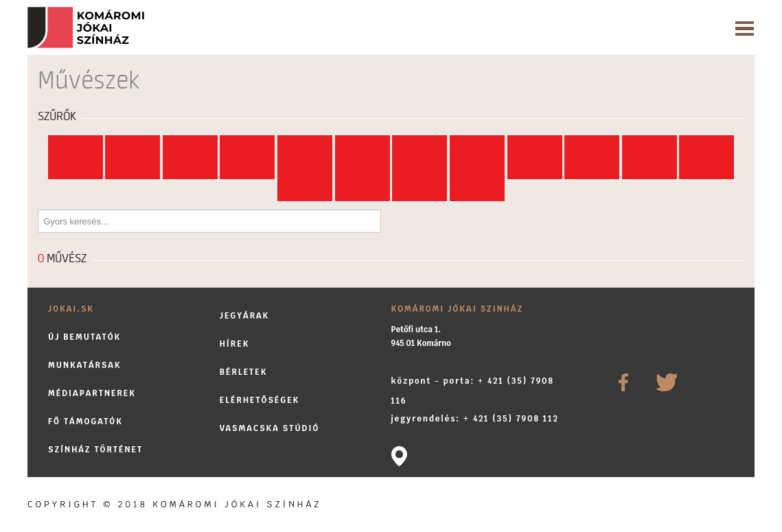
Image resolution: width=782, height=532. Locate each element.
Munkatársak (85, 365)
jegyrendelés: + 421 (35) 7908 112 (475, 418)
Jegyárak (245, 315)
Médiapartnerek (92, 393)
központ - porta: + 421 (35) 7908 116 (473, 391)
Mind (76, 146)
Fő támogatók (85, 421)
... (477, 190)
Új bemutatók (84, 337)
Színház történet (95, 449)
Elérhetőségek (260, 400)
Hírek (235, 344)
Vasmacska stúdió (270, 428)
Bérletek (244, 372)
